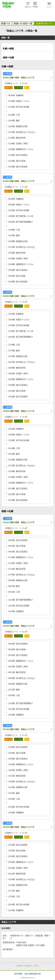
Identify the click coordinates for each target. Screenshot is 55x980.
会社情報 (18, 974)
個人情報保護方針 (33, 974)
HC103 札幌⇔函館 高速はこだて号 (19, 729)
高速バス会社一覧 (23, 23)
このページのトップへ (28, 966)
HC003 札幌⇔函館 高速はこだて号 (19, 296)
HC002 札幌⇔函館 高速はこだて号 (19, 181)
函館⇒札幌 (8, 57)
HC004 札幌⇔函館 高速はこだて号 (19, 411)
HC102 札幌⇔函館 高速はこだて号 (19, 626)
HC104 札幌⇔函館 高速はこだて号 (19, 827)
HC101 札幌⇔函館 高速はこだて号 (19, 522)
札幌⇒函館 (8, 49)
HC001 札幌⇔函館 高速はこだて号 (19, 78)
